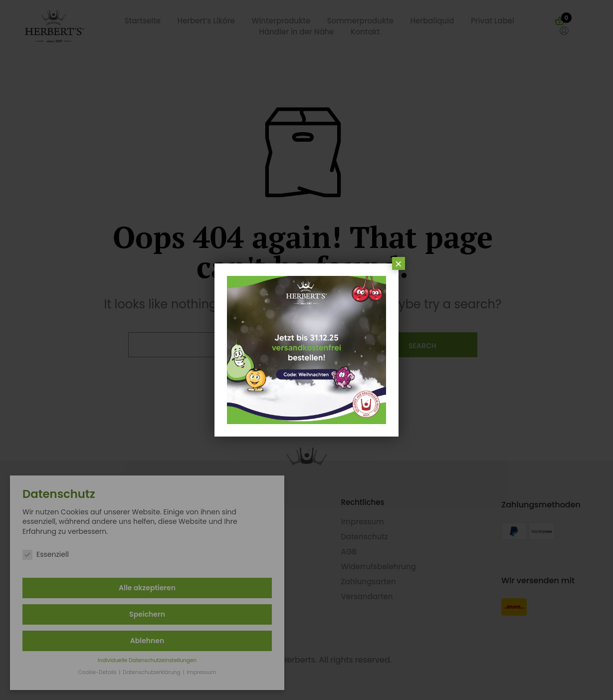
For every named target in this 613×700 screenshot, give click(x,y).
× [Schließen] (399, 263)
